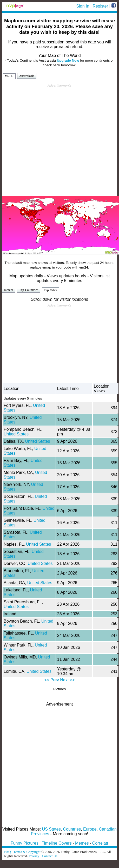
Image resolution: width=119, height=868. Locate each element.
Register (100, 6)
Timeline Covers (57, 843)
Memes (82, 843)
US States (51, 829)
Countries (72, 829)
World (9, 76)
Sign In (83, 6)
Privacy (34, 856)
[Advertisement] (59, 140)
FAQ (8, 852)
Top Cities (51, 290)
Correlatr (100, 843)
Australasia (27, 76)
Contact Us (50, 856)
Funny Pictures (25, 843)
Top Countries (28, 290)
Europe (90, 829)
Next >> (67, 680)
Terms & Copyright (27, 852)
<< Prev (52, 680)
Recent (9, 290)
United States (16, 434)
